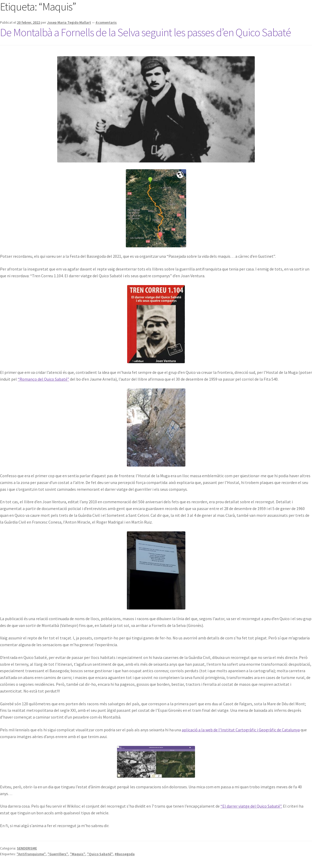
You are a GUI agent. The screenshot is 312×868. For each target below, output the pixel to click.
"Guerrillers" (58, 854)
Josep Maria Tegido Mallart (69, 22)
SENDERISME (27, 848)
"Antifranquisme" (31, 854)
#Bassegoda (125, 854)
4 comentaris (106, 22)
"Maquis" (78, 854)
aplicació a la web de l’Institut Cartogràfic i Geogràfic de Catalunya (241, 730)
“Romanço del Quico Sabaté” (43, 379)
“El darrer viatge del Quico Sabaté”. (251, 806)
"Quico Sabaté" (100, 854)
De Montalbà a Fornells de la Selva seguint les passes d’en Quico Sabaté (145, 32)
